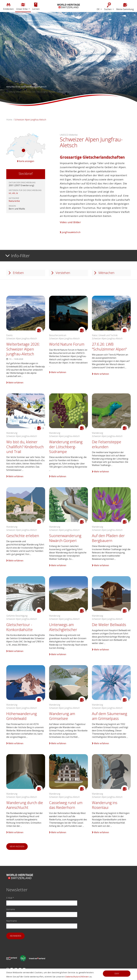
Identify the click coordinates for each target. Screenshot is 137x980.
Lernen (36, 6)
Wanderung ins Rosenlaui (105, 805)
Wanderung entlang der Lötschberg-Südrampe (66, 447)
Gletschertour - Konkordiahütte (19, 627)
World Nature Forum (67, 344)
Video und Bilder (70, 222)
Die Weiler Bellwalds (109, 625)
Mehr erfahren (15, 383)
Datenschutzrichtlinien (77, 977)
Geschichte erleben (23, 536)
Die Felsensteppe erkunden (107, 444)
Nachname (12, 921)
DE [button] (98, 9)
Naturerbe (14, 201)
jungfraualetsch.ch (70, 232)
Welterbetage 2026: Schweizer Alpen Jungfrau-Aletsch (23, 349)
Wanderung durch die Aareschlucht (25, 805)
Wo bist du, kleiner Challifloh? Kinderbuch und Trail (25, 447)
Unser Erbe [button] (22, 6)
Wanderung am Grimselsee (62, 716)
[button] (10, 59)
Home (9, 120)
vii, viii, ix (13, 193)
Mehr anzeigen (17, 846)
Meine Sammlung (125, 6)
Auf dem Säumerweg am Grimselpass (110, 716)
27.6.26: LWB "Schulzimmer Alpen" (109, 346)
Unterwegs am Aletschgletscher (63, 627)
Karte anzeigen (26, 161)
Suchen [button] (108, 6)
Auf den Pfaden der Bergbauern (108, 538)
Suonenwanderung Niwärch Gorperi (65, 538)
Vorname (11, 909)
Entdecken (8, 6)
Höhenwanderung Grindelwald (22, 716)
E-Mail (10, 898)
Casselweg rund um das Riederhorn (66, 805)
